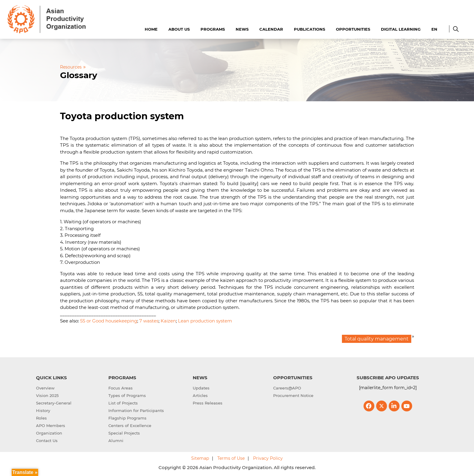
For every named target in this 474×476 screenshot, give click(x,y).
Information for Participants (136, 410)
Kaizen (168, 321)
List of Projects (123, 403)
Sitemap (200, 458)
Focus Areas (121, 388)
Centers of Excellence (130, 426)
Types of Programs (127, 395)
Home (151, 29)
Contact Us (47, 441)
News (242, 29)
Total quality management (377, 339)
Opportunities (353, 29)
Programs (213, 29)
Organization (49, 433)
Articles (200, 395)
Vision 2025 (47, 395)
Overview (45, 388)
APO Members (51, 426)
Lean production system (205, 321)
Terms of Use (231, 458)
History (43, 410)
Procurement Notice (293, 395)
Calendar (271, 29)
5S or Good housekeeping (109, 321)
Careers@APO (287, 388)
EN (434, 29)
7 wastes (149, 321)
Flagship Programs (127, 418)
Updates (201, 388)
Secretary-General (54, 403)
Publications (309, 29)
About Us (179, 29)
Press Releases (208, 403)
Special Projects (124, 433)
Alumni (116, 441)
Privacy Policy (268, 458)
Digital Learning (401, 29)
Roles (41, 418)
